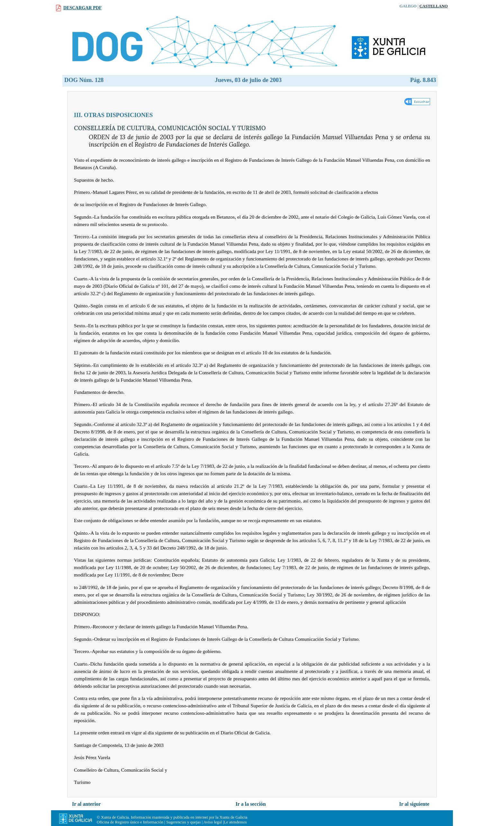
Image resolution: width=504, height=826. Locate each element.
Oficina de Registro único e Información (130, 822)
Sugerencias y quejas (183, 822)
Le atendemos (235, 822)
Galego (408, 6)
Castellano (434, 6)
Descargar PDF (82, 8)
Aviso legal (213, 822)
